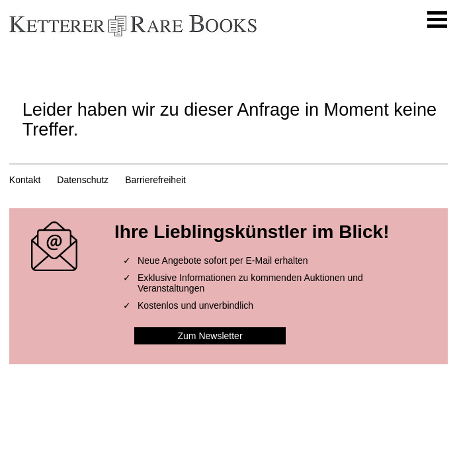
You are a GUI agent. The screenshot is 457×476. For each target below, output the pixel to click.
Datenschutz (83, 180)
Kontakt (25, 180)
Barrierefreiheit (155, 180)
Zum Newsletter (210, 336)
